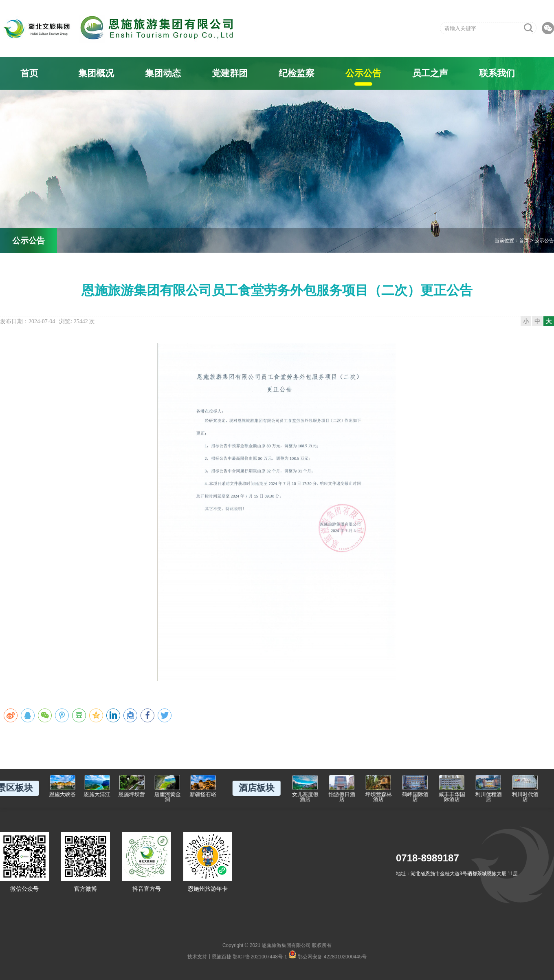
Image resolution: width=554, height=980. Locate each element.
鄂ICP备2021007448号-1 (260, 957)
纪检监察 (297, 73)
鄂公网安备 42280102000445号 (328, 954)
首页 (29, 73)
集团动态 (163, 73)
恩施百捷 (222, 957)
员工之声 (430, 73)
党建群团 (230, 73)
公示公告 (363, 73)
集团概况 (96, 73)
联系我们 (497, 73)
